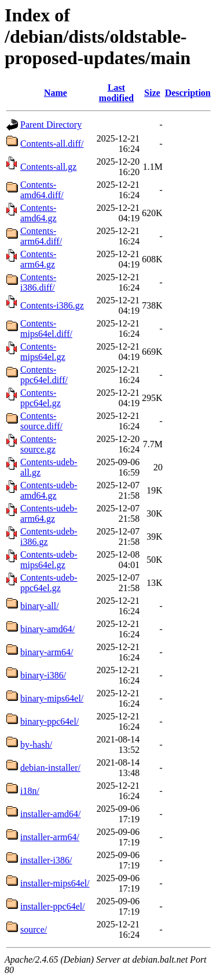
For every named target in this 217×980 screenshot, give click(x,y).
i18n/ (30, 791)
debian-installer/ (50, 768)
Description (188, 93)
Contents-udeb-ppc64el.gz (49, 583)
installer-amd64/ (51, 814)
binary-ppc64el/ (49, 721)
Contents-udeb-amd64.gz (49, 490)
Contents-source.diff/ (41, 421)
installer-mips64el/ (55, 883)
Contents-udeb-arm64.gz (49, 513)
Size (152, 93)
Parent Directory (51, 125)
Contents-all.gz (48, 167)
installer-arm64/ (50, 837)
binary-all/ (40, 606)
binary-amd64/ (47, 629)
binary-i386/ (43, 675)
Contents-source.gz (38, 444)
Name (56, 93)
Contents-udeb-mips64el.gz (49, 560)
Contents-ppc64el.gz (41, 398)
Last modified (116, 93)
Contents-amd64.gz (38, 213)
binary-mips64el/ (52, 698)
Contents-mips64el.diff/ (46, 328)
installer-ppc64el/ (53, 906)
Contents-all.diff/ (52, 144)
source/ (34, 929)
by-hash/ (36, 745)
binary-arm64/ (47, 652)
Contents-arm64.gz (38, 259)
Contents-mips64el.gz (43, 352)
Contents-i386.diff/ (38, 282)
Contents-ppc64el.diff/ (44, 375)
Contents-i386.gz (52, 305)
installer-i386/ (46, 860)
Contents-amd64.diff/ (42, 190)
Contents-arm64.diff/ (41, 236)
